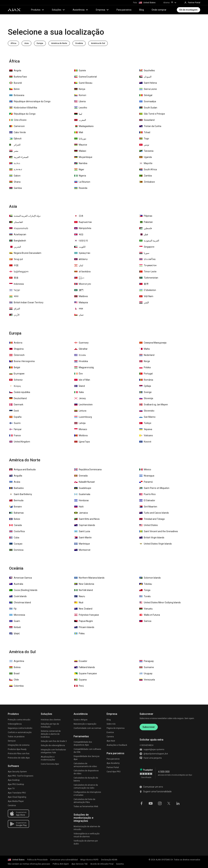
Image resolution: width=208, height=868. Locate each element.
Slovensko (147, 411)
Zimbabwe (147, 182)
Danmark (16, 405)
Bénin (14, 89)
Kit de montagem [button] (188, 10)
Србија (145, 386)
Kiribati (15, 627)
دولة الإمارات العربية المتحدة (25, 216)
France (15, 435)
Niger (79, 169)
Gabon (15, 176)
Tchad (145, 132)
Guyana (80, 680)
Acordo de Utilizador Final (102, 864)
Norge (145, 361)
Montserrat (82, 550)
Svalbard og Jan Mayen (154, 405)
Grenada (81, 476)
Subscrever (149, 727)
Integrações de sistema (19, 745)
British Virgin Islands (152, 538)
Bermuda (16, 500)
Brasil (14, 673)
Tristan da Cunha (150, 126)
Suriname (147, 667)
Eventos (110, 732)
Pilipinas (146, 216)
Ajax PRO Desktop (16, 784)
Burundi (16, 83)
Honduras (81, 500)
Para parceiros (124, 10)
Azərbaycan (18, 234)
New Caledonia (84, 584)
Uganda (146, 157)
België (15, 367)
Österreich (17, 355)
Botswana (17, 95)
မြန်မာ (79, 278)
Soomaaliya (148, 101)
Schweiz (16, 380)
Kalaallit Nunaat (84, 482)
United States (149, 525)
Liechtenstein (83, 405)
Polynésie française (87, 615)
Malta (144, 349)
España (15, 417)
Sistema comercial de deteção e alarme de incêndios (51, 734)
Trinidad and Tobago (152, 519)
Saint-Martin (83, 538)
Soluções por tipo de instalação (50, 725)
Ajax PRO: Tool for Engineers (21, 776)
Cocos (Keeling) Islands (23, 590)
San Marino (147, 417)
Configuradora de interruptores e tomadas (87, 794)
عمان (79, 315)
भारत (14, 296)
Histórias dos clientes (51, 720)
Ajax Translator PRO (17, 793)
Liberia (80, 101)
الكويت (80, 247)
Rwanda (81, 188)
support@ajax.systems (154, 749)
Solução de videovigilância (53, 745)
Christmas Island (20, 602)
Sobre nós (111, 724)
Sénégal (146, 95)
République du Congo (22, 114)
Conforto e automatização (20, 732)
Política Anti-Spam (61, 864)
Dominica (16, 550)
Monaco (81, 429)
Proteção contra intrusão (19, 720)
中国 (14, 265)
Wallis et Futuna (150, 615)
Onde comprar (159, 10)
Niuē (79, 602)
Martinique (82, 544)
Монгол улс (83, 284)
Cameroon (17, 126)
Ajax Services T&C (80, 864)
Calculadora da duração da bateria (86, 779)
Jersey (80, 398)
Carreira (110, 737)
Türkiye (145, 423)
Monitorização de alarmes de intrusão (87, 828)
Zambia (146, 176)
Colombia (16, 686)
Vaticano (146, 435)
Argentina (17, 661)
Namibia (81, 163)
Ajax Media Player (16, 801)
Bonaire (16, 507)
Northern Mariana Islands (89, 578)
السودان (145, 77)
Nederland (147, 355)
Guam (15, 621)
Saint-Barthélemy (21, 494)
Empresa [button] (102, 10)
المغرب (80, 120)
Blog (142, 10)
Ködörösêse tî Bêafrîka (23, 108)
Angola (15, 70)
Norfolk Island (84, 590)
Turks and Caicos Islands (154, 513)
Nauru (80, 596)
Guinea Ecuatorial (85, 77)
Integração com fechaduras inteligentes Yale (53, 751)
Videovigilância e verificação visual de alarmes (87, 835)
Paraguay (146, 661)
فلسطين (146, 228)
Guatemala (82, 494)
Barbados (16, 488)
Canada (16, 525)
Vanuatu (146, 609)
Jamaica (81, 513)
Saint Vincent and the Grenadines (159, 531)
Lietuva (80, 411)
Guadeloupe (83, 488)
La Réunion (82, 182)
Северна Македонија (153, 343)
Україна (146, 429)
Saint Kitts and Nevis (87, 519)
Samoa (145, 621)
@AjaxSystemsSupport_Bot (156, 754)
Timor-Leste (148, 272)
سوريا (144, 253)
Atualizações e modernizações (48, 758)
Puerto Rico (147, 494)
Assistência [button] (80, 10)
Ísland (80, 386)
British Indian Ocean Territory (26, 302)
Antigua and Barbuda (22, 469)
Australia (16, 584)
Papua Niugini (84, 621)
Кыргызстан (83, 222)
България (17, 374)
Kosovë (145, 442)
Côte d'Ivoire (18, 120)
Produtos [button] (38, 10)
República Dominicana (88, 469)
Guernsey (81, 343)
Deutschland (18, 398)
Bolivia (15, 667)
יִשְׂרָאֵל (15, 290)
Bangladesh (18, 241)
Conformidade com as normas (87, 728)
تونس (144, 145)
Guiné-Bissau (83, 83)
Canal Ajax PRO (114, 772)
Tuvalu (145, 596)
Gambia (16, 188)
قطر (144, 234)
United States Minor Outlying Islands (160, 602)
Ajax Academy (113, 763)
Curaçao (16, 544)
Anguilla (16, 476)
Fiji (13, 609)
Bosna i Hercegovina (22, 361)
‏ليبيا (78, 114)
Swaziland (147, 120)
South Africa (148, 169)
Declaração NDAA (109, 860)
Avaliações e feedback (117, 745)
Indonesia (16, 284)
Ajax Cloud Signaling (17, 797)
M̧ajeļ (14, 633)
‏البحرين (15, 247)
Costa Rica (17, 531)
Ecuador (81, 661)
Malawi (80, 151)
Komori (80, 95)
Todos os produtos (16, 737)
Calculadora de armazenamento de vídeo (85, 765)
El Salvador (147, 500)
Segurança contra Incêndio (20, 728)
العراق (15, 309)
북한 (79, 234)
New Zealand (83, 609)
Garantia (120, 864)
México (145, 469)
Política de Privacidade (37, 860)
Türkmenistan (149, 278)
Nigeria (80, 176)
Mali (79, 132)
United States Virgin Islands (156, 544)
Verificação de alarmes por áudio (86, 842)
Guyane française (86, 673)
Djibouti (15, 139)
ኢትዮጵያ (16, 169)
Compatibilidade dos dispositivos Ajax (83, 743)
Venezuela (147, 680)
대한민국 (81, 241)
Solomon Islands (150, 578)
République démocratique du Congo (30, 101)
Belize (15, 519)
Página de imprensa (116, 728)
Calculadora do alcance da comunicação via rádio (86, 786)
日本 (79, 216)
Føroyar (15, 429)
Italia (79, 392)
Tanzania (146, 151)
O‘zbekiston (148, 290)
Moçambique (83, 157)
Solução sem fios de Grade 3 (54, 741)
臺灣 (144, 284)
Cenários (12, 805)
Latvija (80, 423)
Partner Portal (113, 767)
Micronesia (17, 615)
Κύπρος (15, 386)
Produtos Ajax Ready (17, 749)
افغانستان (16, 222)
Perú (79, 686)
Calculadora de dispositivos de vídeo (86, 772)
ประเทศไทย (147, 259)
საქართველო (19, 272)
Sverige (145, 392)
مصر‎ (14, 151)
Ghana (15, 182)
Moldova (81, 435)
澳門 (79, 290)
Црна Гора (82, 442)
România (146, 380)
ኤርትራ (15, 163)
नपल (79, 309)
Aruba (15, 482)
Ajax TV (11, 789)
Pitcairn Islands (84, 627)
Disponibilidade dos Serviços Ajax (87, 758)
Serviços (12, 741)
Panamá (146, 482)
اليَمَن (144, 302)
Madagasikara (84, 126)
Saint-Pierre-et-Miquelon (154, 488)
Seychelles (147, 70)
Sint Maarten (148, 507)
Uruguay (146, 673)
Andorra (16, 343)
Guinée (80, 70)
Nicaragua (147, 476)
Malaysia (81, 302)
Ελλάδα (80, 355)
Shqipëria (16, 349)
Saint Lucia (82, 531)
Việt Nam (146, 296)
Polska (145, 367)
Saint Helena (148, 83)
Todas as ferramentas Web (86, 806)
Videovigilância (15, 724)
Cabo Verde (18, 132)
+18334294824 (146, 745)
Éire (78, 374)
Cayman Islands (85, 525)
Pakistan (146, 222)
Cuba (14, 538)
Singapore (147, 247)
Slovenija (146, 398)
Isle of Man (82, 380)
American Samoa (21, 578)
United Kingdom (20, 442)
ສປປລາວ (81, 259)
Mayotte (146, 163)
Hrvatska (81, 361)
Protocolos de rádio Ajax (19, 758)
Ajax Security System (17, 772)
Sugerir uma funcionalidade (156, 791)
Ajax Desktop (14, 780)
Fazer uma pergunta (153, 758)
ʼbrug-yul (16, 259)
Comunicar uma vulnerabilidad (64, 860)
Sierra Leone (148, 89)
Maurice (81, 145)
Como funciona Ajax (50, 764)
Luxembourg (83, 417)
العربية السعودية (149, 241)
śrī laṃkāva (82, 272)
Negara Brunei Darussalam (25, 253)
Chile (14, 680)
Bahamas (16, 513)
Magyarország (84, 367)
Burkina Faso (18, 77)
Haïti (79, 507)
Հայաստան (19, 228)
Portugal (146, 374)
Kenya (80, 89)
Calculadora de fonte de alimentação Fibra (84, 801)
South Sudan (148, 108)
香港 (14, 278)
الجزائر (15, 145)
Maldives (81, 296)
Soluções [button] (58, 10)
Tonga (145, 590)
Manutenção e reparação (85, 724)
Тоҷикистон (148, 265)
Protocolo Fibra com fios (19, 754)
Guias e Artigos (81, 720)
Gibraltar (81, 349)
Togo (144, 139)
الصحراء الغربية (19, 157)
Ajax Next (111, 741)
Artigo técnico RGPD (89, 860)
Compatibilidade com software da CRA (87, 751)
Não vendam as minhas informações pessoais (29, 864)
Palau (79, 633)
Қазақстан (82, 253)
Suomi (15, 423)
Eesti (14, 411)
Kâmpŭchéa (83, 228)
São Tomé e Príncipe (152, 114)
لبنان (79, 265)
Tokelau (146, 584)
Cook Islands (18, 596)
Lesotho (81, 108)
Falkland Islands (85, 667)
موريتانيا (80, 139)
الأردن (14, 315)
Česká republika (20, 392)
